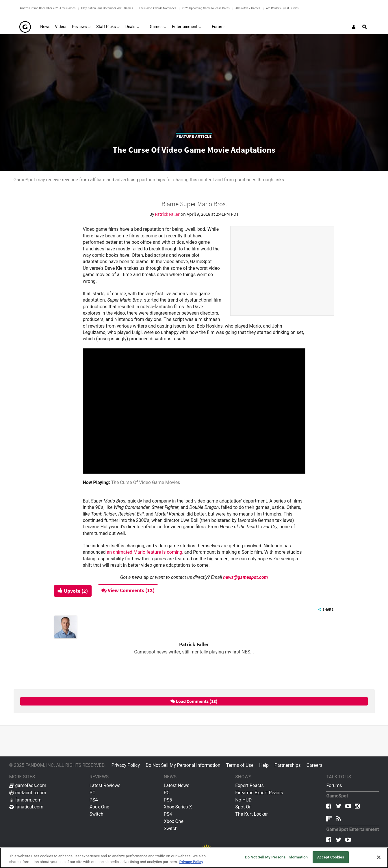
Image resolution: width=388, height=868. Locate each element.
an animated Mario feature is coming (145, 552)
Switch (96, 814)
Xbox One (99, 807)
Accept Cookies (331, 857)
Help (264, 765)
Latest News (177, 785)
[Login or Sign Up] (354, 27)
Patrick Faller (168, 214)
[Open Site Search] (365, 27)
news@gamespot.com (245, 577)
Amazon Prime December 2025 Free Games (47, 8)
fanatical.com (26, 807)
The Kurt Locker (251, 814)
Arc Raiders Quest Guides (282, 8)
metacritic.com (28, 793)
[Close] (379, 857)
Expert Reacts (249, 785)
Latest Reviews (105, 785)
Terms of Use (240, 765)
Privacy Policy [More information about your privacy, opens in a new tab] (191, 862)
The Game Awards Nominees (158, 8)
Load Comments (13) (194, 701)
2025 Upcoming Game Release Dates (206, 8)
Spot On (243, 807)
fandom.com (25, 800)
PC (93, 793)
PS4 (94, 800)
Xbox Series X (178, 807)
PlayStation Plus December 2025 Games (107, 8)
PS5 (168, 800)
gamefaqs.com (28, 785)
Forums (334, 785)
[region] (194, 858)
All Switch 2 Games (248, 8)
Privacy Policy (126, 765)
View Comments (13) (128, 590)
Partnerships (288, 765)
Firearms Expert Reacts (259, 793)
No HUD (243, 800)
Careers (314, 765)
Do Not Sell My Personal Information (183, 765)
